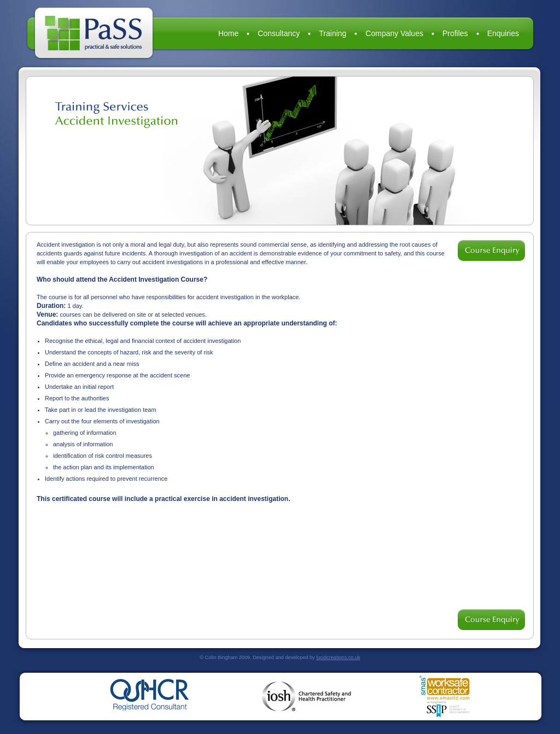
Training (332, 33)
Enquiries (503, 33)
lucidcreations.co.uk (338, 657)
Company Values (394, 33)
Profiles (455, 33)
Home (228, 33)
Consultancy (279, 33)
